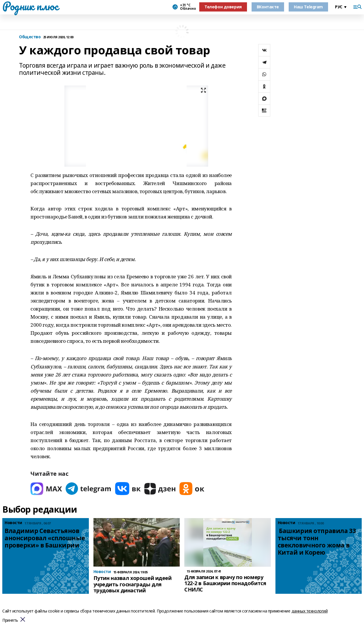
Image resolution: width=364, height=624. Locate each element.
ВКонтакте (268, 7)
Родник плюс (30, 6)
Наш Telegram (308, 7)
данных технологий (310, 611)
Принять (10, 620)
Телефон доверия (223, 7)
